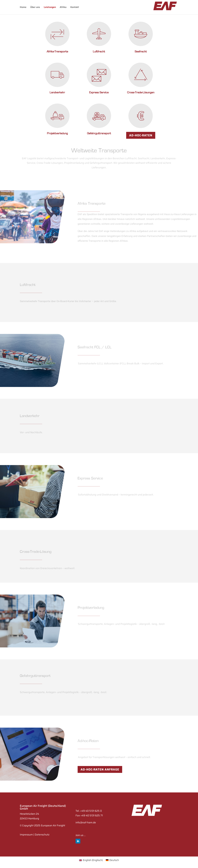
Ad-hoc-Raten (141, 135)
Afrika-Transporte (57, 52)
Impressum (26, 835)
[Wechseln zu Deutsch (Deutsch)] (112, 860)
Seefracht (141, 52)
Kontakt (75, 8)
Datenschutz (42, 835)
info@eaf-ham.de (86, 822)
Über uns (35, 8)
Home (23, 8)
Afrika (63, 8)
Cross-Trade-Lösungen (141, 92)
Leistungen (50, 8)
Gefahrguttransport (99, 133)
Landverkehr (57, 92)
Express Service (99, 92)
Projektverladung (57, 133)
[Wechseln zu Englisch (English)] (91, 860)
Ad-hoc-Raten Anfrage (100, 769)
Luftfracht (99, 52)
